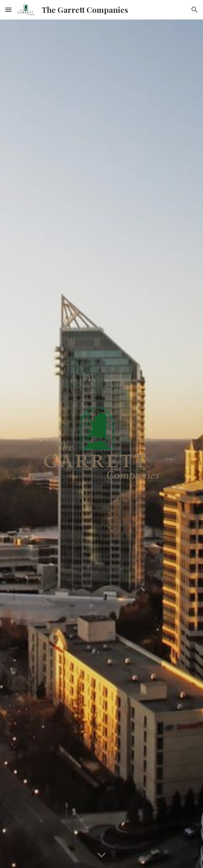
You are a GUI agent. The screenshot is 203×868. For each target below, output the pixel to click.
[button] (8, 10)
